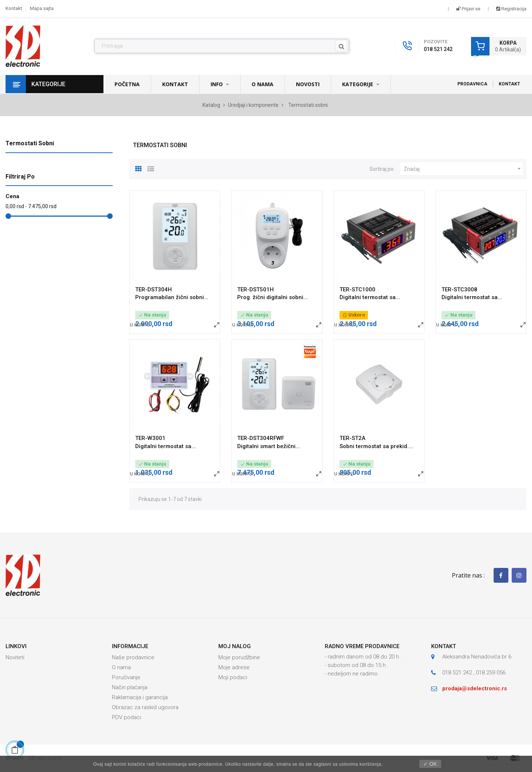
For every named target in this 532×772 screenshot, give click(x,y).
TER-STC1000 (357, 289)
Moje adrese (234, 667)
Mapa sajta (42, 8)
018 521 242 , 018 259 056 (474, 673)
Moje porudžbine (239, 657)
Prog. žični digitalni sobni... (272, 297)
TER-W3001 (150, 438)
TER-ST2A (352, 438)
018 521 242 (438, 49)
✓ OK (430, 764)
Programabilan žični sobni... (172, 297)
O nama (121, 667)
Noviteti (15, 657)
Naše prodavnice (133, 657)
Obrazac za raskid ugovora (145, 707)
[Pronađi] (222, 46)
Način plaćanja (130, 687)
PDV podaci (127, 717)
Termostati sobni (30, 143)
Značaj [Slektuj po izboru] (463, 169)
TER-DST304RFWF (261, 438)
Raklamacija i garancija (140, 697)
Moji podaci (233, 677)
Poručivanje (126, 677)
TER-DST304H (154, 289)
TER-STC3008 (459, 289)
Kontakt (14, 8)
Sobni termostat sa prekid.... (376, 446)
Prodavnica (472, 84)
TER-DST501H (255, 289)
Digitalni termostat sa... (370, 297)
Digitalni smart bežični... (269, 446)
